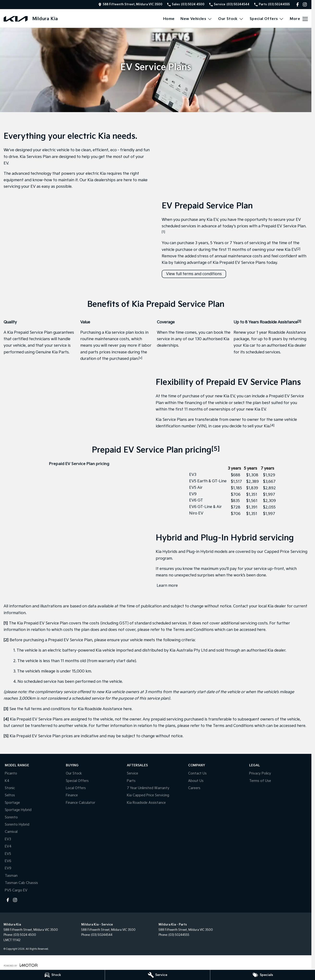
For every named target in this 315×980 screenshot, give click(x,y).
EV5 (8, 854)
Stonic (10, 788)
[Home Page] (16, 19)
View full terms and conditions (194, 274)
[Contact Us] (130, 4)
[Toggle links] (21, 965)
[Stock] (52, 975)
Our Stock (74, 773)
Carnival (11, 832)
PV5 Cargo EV (16, 890)
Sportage (12, 803)
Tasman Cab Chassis (21, 883)
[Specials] (263, 975)
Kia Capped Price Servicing (148, 795)
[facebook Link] (298, 4)
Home (169, 19)
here (261, 630)
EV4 (8, 846)
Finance (72, 795)
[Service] (157, 975)
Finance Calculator (80, 803)
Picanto (11, 773)
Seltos (10, 795)
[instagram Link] (305, 4)
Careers (194, 788)
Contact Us (197, 773)
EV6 (8, 861)
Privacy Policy (260, 773)
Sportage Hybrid (18, 810)
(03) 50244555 (179, 935)
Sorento (11, 817)
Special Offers (77, 781)
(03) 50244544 (102, 935)
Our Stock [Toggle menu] (231, 19)
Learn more (167, 586)
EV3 (8, 839)
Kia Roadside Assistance (146, 803)
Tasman (11, 876)
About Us (196, 781)
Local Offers (76, 788)
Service (133, 773)
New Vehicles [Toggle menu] (196, 19)
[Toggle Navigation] (299, 19)
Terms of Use (260, 781)
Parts (131, 781)
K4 (7, 781)
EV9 (8, 868)
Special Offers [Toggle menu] (267, 19)
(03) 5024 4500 (25, 935)
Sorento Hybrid (17, 825)
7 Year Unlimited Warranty (148, 788)
